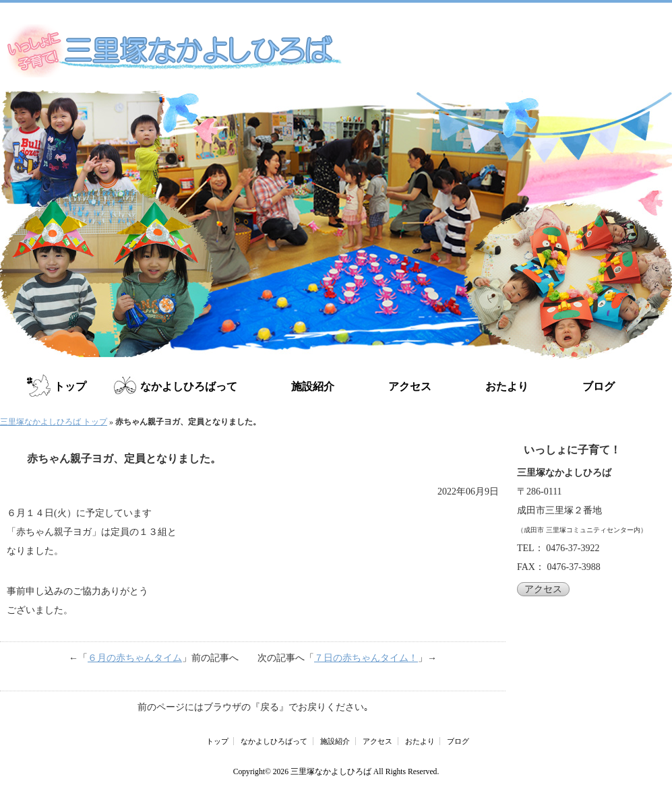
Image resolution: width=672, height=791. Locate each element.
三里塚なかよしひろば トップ (54, 422)
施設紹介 (313, 386)
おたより (507, 386)
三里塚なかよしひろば (331, 772)
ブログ (599, 386)
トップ (70, 386)
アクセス (410, 386)
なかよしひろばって (189, 386)
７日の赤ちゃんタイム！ (366, 658)
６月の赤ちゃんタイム (135, 658)
